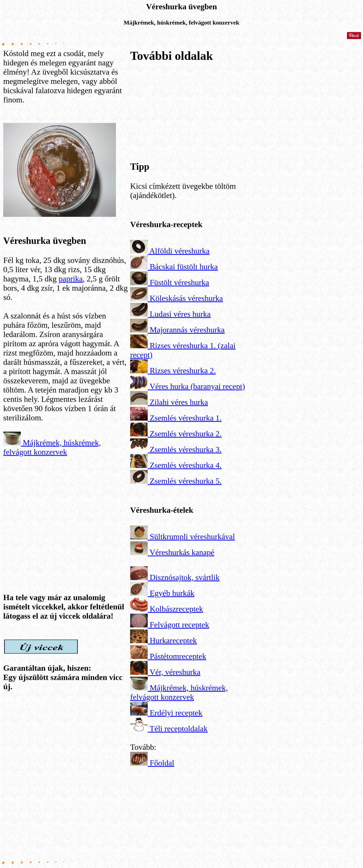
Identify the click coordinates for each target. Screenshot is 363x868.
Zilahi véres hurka (179, 402)
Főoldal (162, 763)
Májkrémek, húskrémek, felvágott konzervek (52, 447)
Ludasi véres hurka (180, 314)
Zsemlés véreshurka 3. (186, 449)
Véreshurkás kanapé (182, 552)
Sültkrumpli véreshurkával (192, 537)
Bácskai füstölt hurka (184, 267)
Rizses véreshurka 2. (183, 371)
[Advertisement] (66, 510)
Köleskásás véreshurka (186, 298)
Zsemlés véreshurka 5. (186, 481)
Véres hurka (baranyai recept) (197, 386)
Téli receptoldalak (178, 729)
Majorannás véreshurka (187, 330)
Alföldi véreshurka (179, 251)
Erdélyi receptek (176, 713)
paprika (71, 279)
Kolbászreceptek (176, 609)
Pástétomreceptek (178, 656)
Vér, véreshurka (175, 672)
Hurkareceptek (173, 640)
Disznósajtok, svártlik (185, 577)
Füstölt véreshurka (179, 282)
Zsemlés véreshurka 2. (186, 434)
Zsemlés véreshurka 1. (186, 418)
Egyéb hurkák (172, 593)
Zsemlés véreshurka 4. (186, 465)
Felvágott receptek (179, 625)
